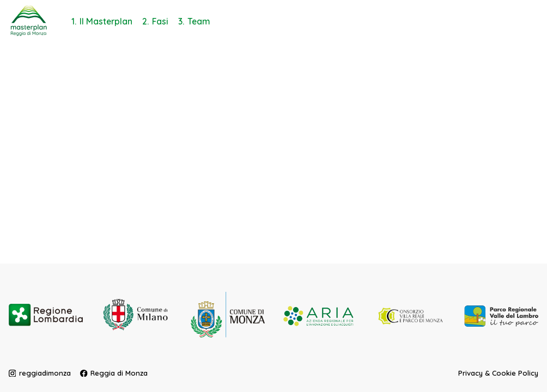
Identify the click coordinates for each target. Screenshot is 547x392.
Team (199, 21)
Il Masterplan (106, 21)
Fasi (160, 21)
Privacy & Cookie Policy (498, 372)
